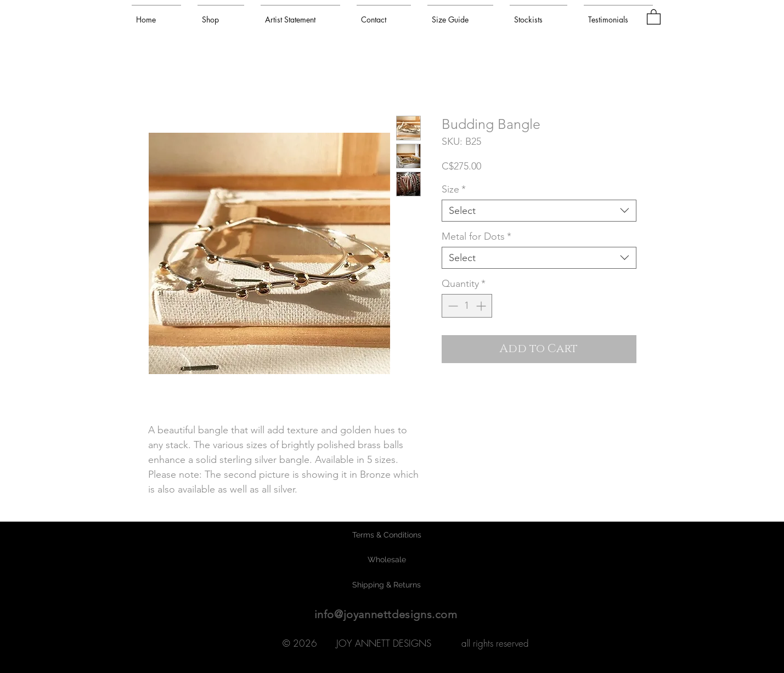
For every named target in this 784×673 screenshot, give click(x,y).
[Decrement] (452, 306)
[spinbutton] (467, 306)
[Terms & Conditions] (387, 535)
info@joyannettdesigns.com (386, 614)
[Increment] (482, 306)
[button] (654, 16)
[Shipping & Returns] (387, 585)
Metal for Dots (476, 236)
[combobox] (539, 211)
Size (454, 189)
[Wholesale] (387, 560)
